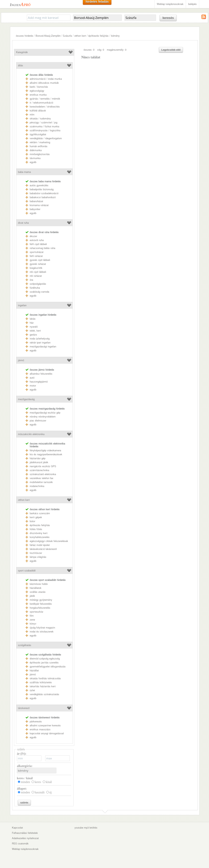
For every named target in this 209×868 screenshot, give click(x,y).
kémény (115, 36)
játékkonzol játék (39, 462)
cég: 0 (101, 50)
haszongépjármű (39, 382)
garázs (33, 335)
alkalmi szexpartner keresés (45, 725)
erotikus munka (38, 95)
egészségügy (37, 91)
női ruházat (36, 276)
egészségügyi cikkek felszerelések (49, 541)
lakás (33, 319)
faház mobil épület (40, 545)
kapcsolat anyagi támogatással (47, 733)
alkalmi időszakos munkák (44, 83)
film (32, 616)
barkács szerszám (40, 513)
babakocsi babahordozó (43, 197)
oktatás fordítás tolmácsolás (45, 678)
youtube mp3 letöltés (86, 828)
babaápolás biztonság (42, 189)
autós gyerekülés (39, 185)
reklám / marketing (40, 142)
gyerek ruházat (38, 264)
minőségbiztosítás (40, 154)
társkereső (24, 708)
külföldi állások (38, 111)
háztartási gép (38, 458)
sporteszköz (37, 612)
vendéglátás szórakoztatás (44, 694)
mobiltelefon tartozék (41, 482)
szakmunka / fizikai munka (44, 126)
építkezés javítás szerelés (44, 663)
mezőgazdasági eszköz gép (45, 413)
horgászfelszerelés (40, 608)
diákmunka (36, 150)
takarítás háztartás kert (43, 686)
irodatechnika (37, 486)
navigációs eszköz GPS (43, 466)
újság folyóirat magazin (42, 628)
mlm (32, 115)
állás (21, 65)
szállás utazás (38, 592)
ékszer (33, 236)
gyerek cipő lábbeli (40, 260)
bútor (32, 521)
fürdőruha (35, 288)
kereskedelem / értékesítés (45, 107)
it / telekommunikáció (41, 103)
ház (32, 323)
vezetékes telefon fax (42, 478)
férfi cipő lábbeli (38, 244)
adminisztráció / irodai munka (46, 79)
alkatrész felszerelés (41, 374)
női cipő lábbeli (38, 272)
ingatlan (22, 305)
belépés (192, 4)
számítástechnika (39, 470)
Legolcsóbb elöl (171, 50)
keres (38, 782)
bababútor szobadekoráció (44, 193)
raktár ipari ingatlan (40, 343)
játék (32, 596)
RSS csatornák (20, 844)
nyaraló (34, 327)
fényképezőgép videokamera (45, 450)
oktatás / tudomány (40, 119)
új (51, 792)
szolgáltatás (25, 645)
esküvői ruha (37, 240)
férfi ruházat (36, 256)
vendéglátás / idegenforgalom (46, 138)
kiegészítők (36, 268)
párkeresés (36, 722)
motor (33, 386)
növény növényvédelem (43, 417)
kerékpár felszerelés (41, 604)
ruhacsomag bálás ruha (42, 248)
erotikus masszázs (40, 729)
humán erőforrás (39, 146)
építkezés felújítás (98, 36)
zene (32, 620)
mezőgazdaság (26, 399)
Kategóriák (22, 52)
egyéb (33, 162)
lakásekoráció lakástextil (43, 549)
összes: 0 (89, 50)
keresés (168, 18)
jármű (21, 360)
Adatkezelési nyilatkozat (25, 838)
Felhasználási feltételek (25, 833)
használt (40, 792)
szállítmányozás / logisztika (45, 130)
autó (32, 378)
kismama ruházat (39, 205)
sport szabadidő (27, 571)
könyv (33, 624)
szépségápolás (38, 284)
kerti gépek (36, 517)
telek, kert (35, 331)
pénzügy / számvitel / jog (44, 123)
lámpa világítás (38, 557)
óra (31, 280)
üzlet (32, 690)
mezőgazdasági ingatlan (43, 347)
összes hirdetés (25, 36)
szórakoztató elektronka (43, 474)
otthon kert (80, 36)
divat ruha (23, 223)
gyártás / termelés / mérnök (45, 99)
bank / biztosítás (39, 87)
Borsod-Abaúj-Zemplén (48, 36)
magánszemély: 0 (117, 50)
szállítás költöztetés (41, 682)
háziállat (34, 671)
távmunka (35, 158)
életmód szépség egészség (45, 659)
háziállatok (36, 588)
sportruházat (37, 252)
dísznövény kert (39, 533)
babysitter (35, 209)
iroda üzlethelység (40, 339)
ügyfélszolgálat (38, 134)
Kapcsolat (17, 828)
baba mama (24, 172)
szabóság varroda (39, 292)
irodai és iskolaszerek (42, 632)
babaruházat (36, 201)
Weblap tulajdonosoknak (170, 4)
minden (25, 782)
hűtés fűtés (36, 529)
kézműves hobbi (39, 584)
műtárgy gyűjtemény (41, 600)
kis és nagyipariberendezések (46, 454)
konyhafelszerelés (40, 537)
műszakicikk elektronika (31, 434)
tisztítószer (36, 553)
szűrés (24, 803)
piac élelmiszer (38, 421)
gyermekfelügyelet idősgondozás (48, 667)
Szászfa (67, 36)
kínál (49, 782)
